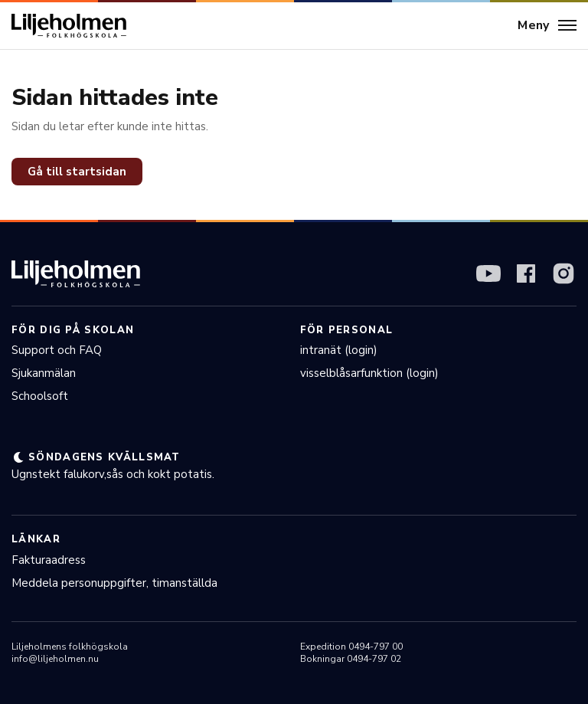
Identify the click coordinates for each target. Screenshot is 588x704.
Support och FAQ (57, 350)
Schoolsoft (40, 396)
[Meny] (547, 26)
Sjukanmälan (44, 373)
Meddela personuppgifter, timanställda (114, 583)
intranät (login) (339, 350)
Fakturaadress (49, 560)
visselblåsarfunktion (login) (369, 373)
